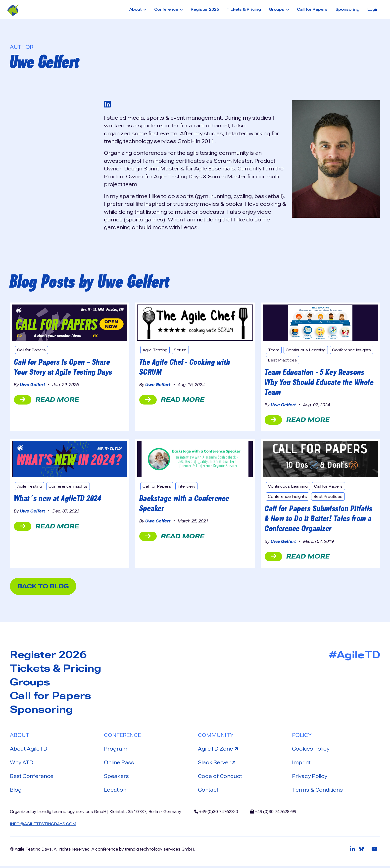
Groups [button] (277, 9)
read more (47, 400)
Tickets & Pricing (244, 9)
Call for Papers (312, 9)
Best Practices (330, 360)
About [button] (136, 9)
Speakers (117, 778)
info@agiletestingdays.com (43, 826)
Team (274, 350)
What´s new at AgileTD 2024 (58, 499)
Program (116, 750)
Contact (208, 792)
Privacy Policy (310, 778)
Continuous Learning (307, 350)
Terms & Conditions (318, 792)
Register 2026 (205, 9)
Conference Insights (288, 360)
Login (373, 9)
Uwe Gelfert (33, 385)
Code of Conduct (220, 778)
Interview (187, 487)
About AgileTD (29, 750)
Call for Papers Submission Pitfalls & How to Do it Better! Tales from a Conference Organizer (319, 519)
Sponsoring (347, 9)
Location (115, 792)
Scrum (181, 350)
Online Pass (119, 764)
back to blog (45, 587)
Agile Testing (155, 350)
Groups (30, 683)
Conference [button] (167, 9)
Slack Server (218, 764)
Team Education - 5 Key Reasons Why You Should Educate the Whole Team (319, 383)
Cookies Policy (311, 750)
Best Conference (32, 778)
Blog (16, 792)
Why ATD (22, 764)
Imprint (301, 764)
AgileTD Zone (219, 750)
